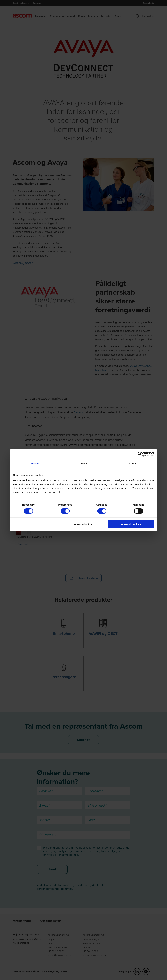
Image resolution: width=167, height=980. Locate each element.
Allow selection (83, 524)
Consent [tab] (35, 463)
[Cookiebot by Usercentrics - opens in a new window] (140, 454)
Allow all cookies (131, 524)
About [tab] (132, 463)
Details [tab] (83, 463)
